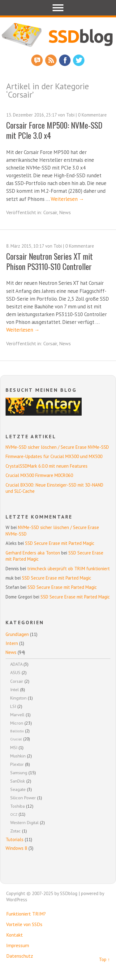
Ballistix (17, 731)
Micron (17, 723)
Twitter (79, 60)
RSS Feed (51, 60)
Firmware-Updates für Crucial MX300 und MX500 (54, 456)
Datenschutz (20, 956)
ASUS (15, 672)
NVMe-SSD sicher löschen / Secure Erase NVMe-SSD (57, 447)
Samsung (19, 773)
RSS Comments (37, 60)
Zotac (15, 831)
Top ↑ (104, 959)
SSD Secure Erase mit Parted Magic (60, 543)
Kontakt (15, 935)
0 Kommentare (92, 115)
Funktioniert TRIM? (26, 914)
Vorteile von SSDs (24, 924)
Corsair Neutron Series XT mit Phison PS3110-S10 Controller (49, 261)
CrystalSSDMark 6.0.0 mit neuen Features (47, 466)
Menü (58, 8)
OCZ (14, 814)
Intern (12, 643)
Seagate (18, 789)
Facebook (65, 60)
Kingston (18, 698)
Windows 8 (16, 848)
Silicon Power (23, 798)
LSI (13, 706)
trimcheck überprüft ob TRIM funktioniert (69, 569)
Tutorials (15, 839)
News (65, 212)
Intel (15, 689)
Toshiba (17, 806)
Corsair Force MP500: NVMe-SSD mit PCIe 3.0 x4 (54, 130)
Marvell (17, 715)
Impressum (18, 945)
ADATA (16, 664)
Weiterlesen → (67, 199)
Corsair (50, 212)
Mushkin (18, 756)
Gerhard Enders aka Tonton (33, 553)
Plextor (17, 764)
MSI (14, 747)
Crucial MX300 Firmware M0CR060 (39, 475)
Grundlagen (17, 634)
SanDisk (18, 781)
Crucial (16, 739)
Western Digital (24, 822)
